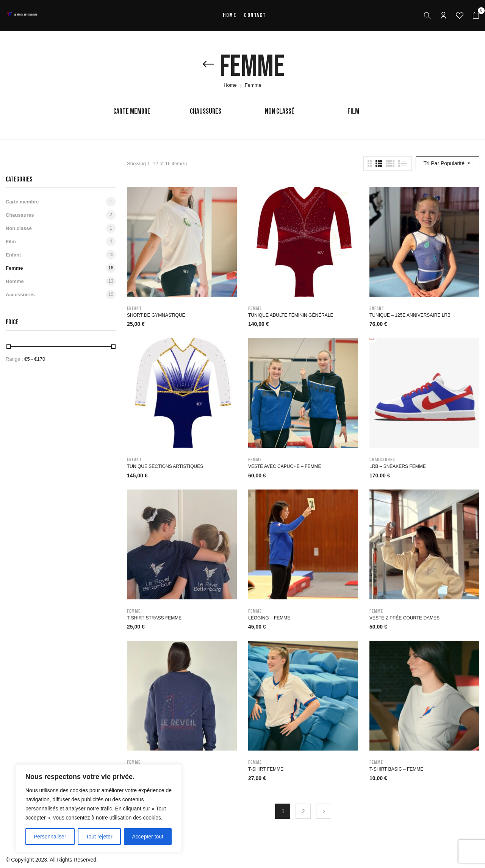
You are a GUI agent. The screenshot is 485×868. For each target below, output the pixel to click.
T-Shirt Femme (266, 769)
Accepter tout (148, 837)
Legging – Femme (269, 618)
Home (230, 85)
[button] (476, 16)
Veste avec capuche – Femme (285, 466)
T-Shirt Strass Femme (154, 618)
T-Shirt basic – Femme (396, 769)
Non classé (280, 111)
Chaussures (206, 111)
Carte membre (132, 111)
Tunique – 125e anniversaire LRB (410, 315)
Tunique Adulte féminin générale (291, 315)
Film (353, 111)
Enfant (13, 255)
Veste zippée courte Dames (404, 618)
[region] (99, 809)
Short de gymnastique (156, 315)
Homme (15, 281)
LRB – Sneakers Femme (398, 466)
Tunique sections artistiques (165, 466)
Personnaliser (50, 837)
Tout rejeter (99, 837)
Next (324, 811)
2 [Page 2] (303, 811)
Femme (14, 268)
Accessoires (20, 295)
